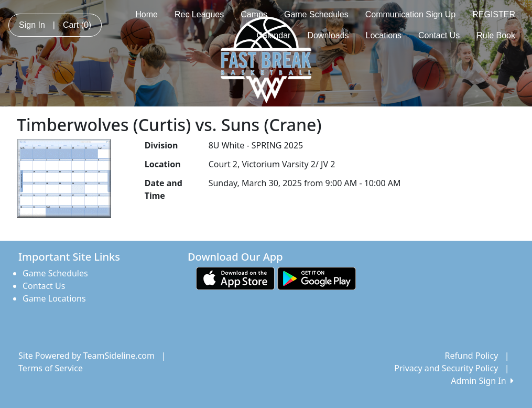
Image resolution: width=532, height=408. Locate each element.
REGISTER (494, 14)
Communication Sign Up (411, 14)
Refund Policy (472, 356)
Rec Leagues (199, 14)
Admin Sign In (482, 381)
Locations (384, 35)
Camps (254, 14)
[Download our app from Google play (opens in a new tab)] (317, 278)
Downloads (328, 35)
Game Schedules (316, 14)
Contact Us (439, 35)
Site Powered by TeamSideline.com (86, 356)
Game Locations (54, 298)
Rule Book (496, 35)
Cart (77, 25)
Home (146, 14)
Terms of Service (51, 368)
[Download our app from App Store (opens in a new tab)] (235, 278)
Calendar (273, 35)
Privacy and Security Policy (446, 368)
